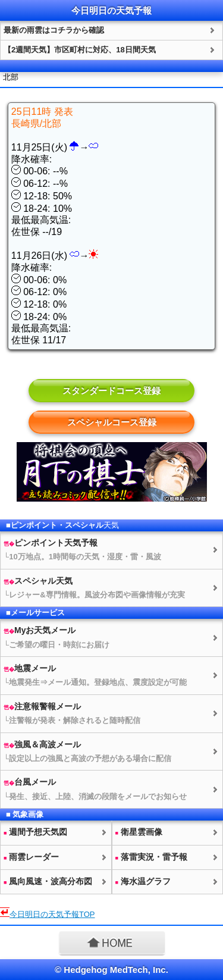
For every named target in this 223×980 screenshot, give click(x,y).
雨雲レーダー (31, 857)
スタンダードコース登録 (111, 391)
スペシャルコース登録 (112, 422)
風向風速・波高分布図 (48, 881)
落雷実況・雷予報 (151, 857)
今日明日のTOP (52, 914)
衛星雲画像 (139, 832)
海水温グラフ (143, 881)
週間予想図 (35, 832)
